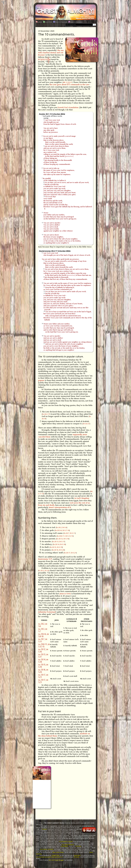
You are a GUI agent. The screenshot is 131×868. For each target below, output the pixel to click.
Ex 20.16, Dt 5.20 (58, 550)
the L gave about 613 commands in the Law (69, 85)
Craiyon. (45, 829)
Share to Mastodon (75, 22)
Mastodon (77, 855)
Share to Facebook (60, 22)
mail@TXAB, (56, 855)
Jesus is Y (65, 594)
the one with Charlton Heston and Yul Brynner (51, 53)
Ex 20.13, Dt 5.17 (58, 542)
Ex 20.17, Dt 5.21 (70, 553)
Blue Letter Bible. (58, 852)
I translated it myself (66, 841)
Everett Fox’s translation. (68, 108)
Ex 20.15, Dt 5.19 (56, 547)
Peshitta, (78, 846)
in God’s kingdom (82, 498)
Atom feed (48, 22)
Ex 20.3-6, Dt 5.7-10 (62, 530)
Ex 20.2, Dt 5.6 (61, 527)
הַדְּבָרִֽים (41, 59)
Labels (39, 22)
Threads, (76, 857)
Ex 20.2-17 (46, 414)
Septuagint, (65, 846)
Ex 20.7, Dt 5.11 (70, 533)
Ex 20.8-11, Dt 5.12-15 (65, 536)
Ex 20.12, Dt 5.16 (63, 539)
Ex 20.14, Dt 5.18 (59, 544)
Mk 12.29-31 (68, 82)
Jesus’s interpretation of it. (60, 507)
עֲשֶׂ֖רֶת (48, 59)
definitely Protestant (47, 612)
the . (68, 845)
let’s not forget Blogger (56, 860)
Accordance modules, (47, 849)
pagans (41, 380)
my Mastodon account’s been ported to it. (49, 857)
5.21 (45, 559)
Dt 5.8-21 (86, 424)
